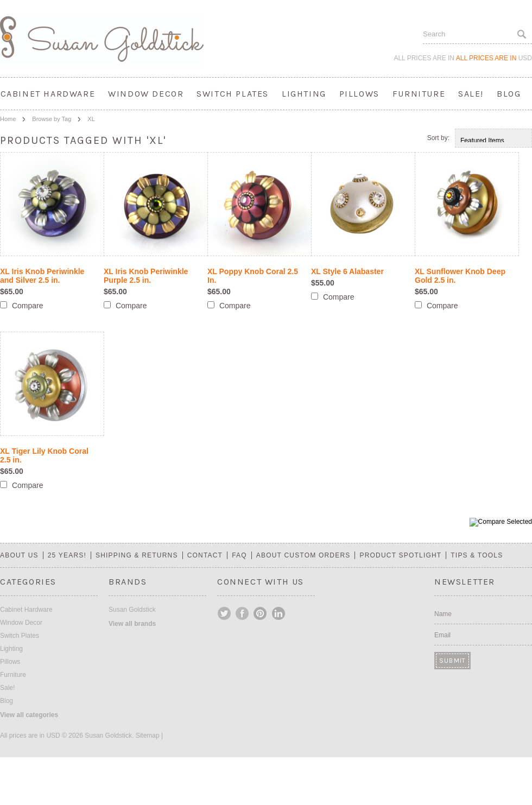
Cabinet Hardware (48, 94)
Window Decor (146, 94)
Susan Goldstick (132, 610)
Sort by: (438, 138)
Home (8, 119)
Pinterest (261, 613)
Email (442, 635)
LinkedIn (278, 613)
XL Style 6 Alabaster (347, 271)
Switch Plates (233, 94)
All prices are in (494, 58)
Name (443, 614)
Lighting (304, 94)
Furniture (419, 94)
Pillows (359, 94)
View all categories (29, 715)
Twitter (225, 613)
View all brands (132, 624)
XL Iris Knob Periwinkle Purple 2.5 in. (146, 276)
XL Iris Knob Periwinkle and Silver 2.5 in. (42, 276)
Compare (28, 306)
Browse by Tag (52, 119)
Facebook (243, 613)
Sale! (471, 94)
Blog (509, 94)
